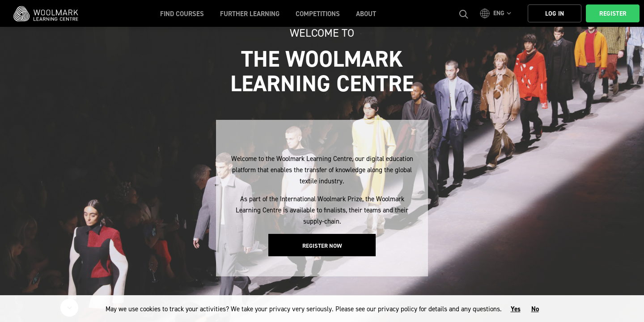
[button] (497, 13)
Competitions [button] (318, 14)
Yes (516, 309)
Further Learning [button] (250, 14)
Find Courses (182, 14)
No (535, 309)
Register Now (322, 246)
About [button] (366, 14)
